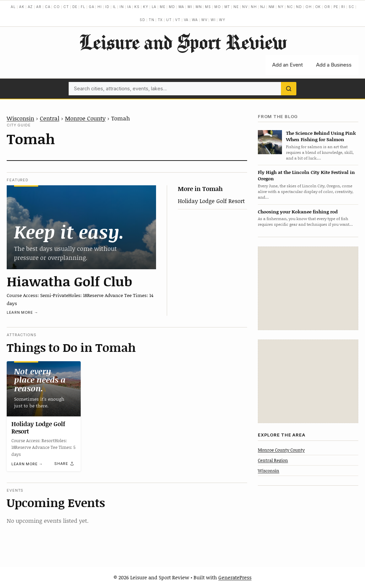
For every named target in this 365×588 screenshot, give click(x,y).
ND (299, 7)
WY (222, 20)
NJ (263, 7)
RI (343, 7)
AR (39, 7)
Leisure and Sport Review (183, 42)
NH (254, 7)
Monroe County (85, 118)
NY (281, 7)
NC (290, 7)
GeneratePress (235, 577)
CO (57, 7)
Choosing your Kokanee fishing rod (298, 212)
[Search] (289, 89)
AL (13, 7)
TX (160, 20)
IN (122, 7)
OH (309, 7)
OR (327, 7)
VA (186, 20)
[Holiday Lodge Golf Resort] (44, 389)
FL (83, 7)
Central (50, 118)
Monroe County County (281, 450)
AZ (30, 7)
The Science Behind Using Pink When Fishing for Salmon (321, 136)
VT (178, 20)
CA (48, 7)
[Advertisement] (308, 288)
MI (190, 7)
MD (172, 7)
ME (163, 7)
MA (181, 7)
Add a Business (334, 65)
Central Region (273, 460)
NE (236, 7)
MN (199, 7)
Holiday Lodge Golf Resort (211, 201)
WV (204, 20)
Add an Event (287, 65)
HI (100, 7)
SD (142, 20)
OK (318, 7)
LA (154, 7)
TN (152, 20)
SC (351, 7)
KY (146, 7)
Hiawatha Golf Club (69, 281)
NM (272, 7)
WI (213, 20)
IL (115, 7)
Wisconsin (20, 118)
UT (169, 20)
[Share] (64, 464)
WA (195, 20)
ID (107, 7)
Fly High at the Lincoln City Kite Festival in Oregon (306, 175)
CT (66, 7)
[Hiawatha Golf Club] (81, 227)
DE (75, 7)
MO (218, 7)
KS (137, 7)
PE (336, 7)
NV (245, 7)
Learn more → (22, 312)
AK (22, 7)
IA (129, 7)
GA (92, 7)
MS (208, 7)
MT (227, 7)
